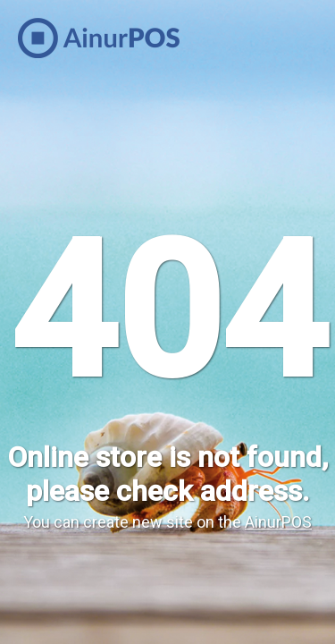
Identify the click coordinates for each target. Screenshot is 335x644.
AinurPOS (278, 522)
